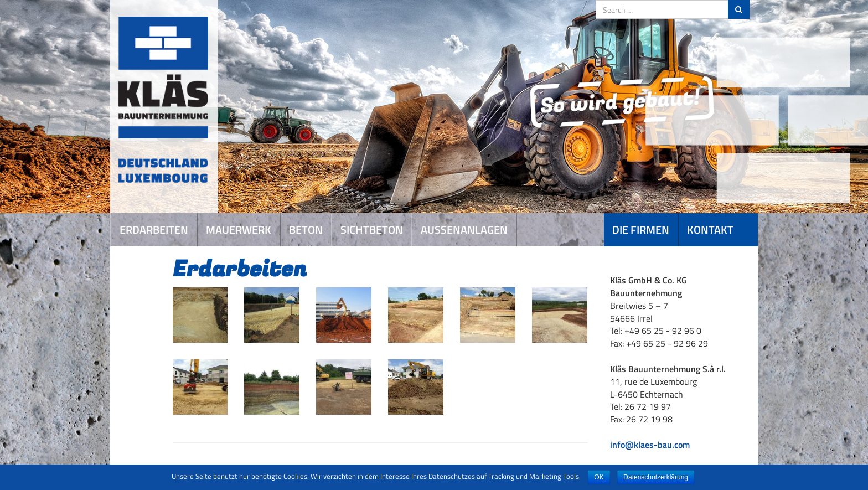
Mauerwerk (239, 229)
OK (599, 477)
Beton (306, 229)
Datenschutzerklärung (656, 477)
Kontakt (710, 229)
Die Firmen (641, 229)
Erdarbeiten (154, 229)
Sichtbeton (372, 229)
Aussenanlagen (464, 229)
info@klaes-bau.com (650, 445)
